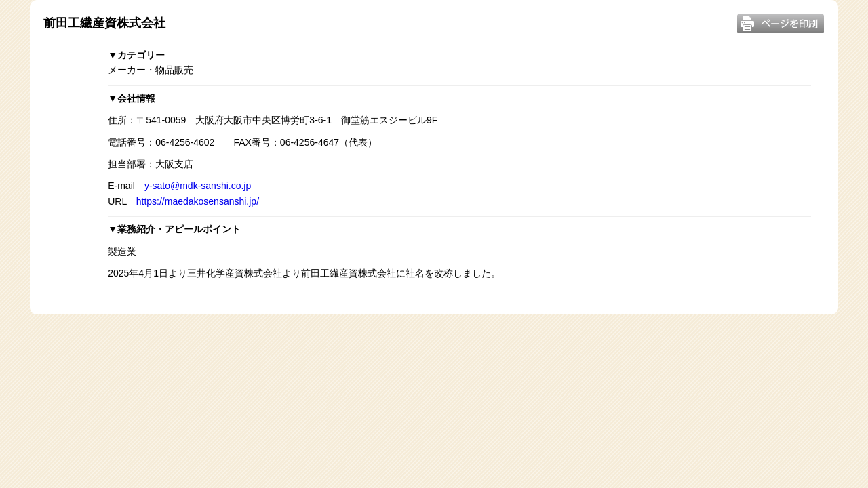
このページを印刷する (781, 24)
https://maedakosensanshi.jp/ (198, 201)
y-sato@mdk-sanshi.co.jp (198, 186)
